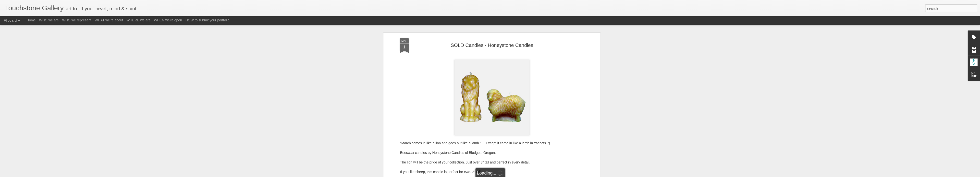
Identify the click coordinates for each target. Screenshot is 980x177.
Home (31, 20)
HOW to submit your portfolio (208, 20)
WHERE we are (138, 20)
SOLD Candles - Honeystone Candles (492, 45)
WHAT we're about (109, 20)
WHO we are (49, 20)
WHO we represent (77, 20)
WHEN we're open (168, 20)
